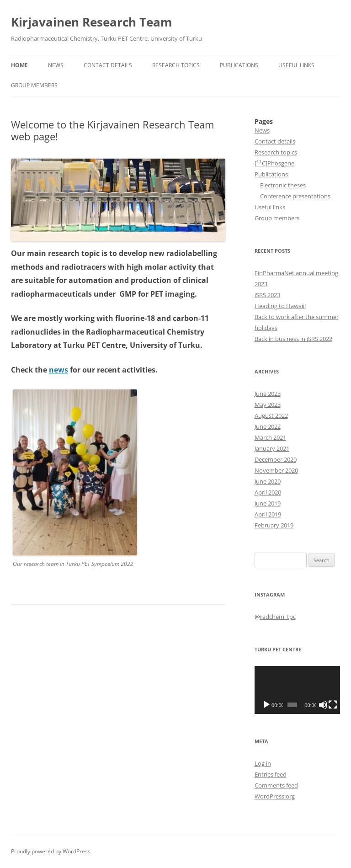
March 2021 (270, 437)
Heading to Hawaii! (280, 306)
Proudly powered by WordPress (51, 851)
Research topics (176, 65)
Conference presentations (295, 196)
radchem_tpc (278, 617)
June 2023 (268, 394)
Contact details (108, 65)
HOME (19, 65)
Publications (239, 65)
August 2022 (271, 415)
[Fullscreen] (333, 705)
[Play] (266, 705)
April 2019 (268, 514)
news (58, 370)
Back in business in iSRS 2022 (293, 339)
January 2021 (272, 448)
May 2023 (268, 405)
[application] (298, 690)
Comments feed (276, 785)
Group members (34, 85)
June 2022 (268, 426)
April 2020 (268, 492)
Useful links (296, 65)
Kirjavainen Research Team (92, 22)
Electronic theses (283, 185)
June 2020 (268, 481)
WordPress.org (275, 796)
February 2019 (274, 525)
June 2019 (268, 503)
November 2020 (276, 470)
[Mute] (323, 705)
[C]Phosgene (274, 163)
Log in (263, 763)
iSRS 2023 (267, 295)
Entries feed (271, 774)
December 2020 (276, 459)
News (56, 65)
